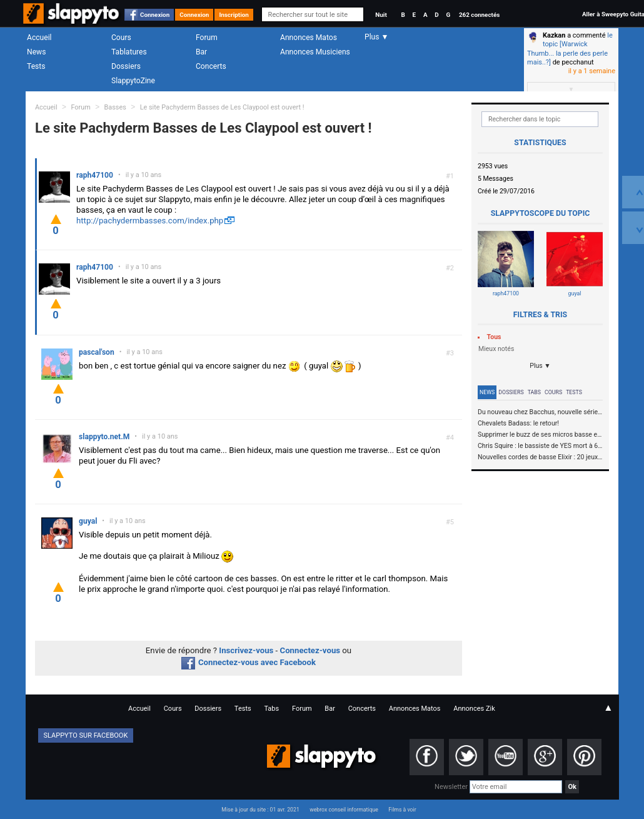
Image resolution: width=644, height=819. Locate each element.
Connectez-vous (310, 650)
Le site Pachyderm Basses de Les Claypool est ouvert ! (222, 107)
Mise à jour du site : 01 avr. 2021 (260, 810)
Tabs (534, 392)
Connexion (155, 15)
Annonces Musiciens (315, 52)
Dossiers (126, 66)
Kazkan (554, 35)
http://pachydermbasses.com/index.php (150, 221)
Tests (36, 66)
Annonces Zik (474, 709)
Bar (201, 52)
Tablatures (129, 52)
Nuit (381, 15)
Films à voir (402, 810)
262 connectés (479, 15)
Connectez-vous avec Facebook (249, 662)
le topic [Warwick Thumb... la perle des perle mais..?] (570, 49)
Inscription (234, 15)
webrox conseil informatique (344, 810)
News (36, 52)
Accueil (39, 38)
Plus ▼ (540, 366)
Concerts (211, 66)
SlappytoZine (133, 81)
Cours (121, 38)
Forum (207, 38)
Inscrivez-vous (246, 650)
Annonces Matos (309, 38)
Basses (115, 107)
